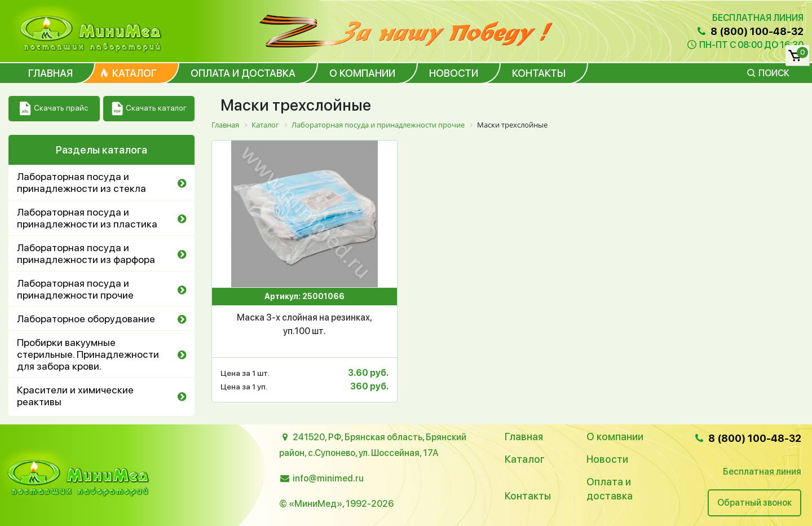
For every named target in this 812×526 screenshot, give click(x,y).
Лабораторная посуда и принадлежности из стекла (81, 182)
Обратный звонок (754, 503)
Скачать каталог (149, 109)
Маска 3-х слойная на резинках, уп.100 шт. (304, 324)
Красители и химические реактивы (75, 396)
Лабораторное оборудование (86, 319)
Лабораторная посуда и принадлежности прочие (75, 289)
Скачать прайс (54, 109)
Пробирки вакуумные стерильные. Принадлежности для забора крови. (88, 354)
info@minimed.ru (328, 478)
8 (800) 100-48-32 (749, 31)
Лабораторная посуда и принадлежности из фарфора (86, 253)
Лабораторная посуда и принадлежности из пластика (87, 218)
